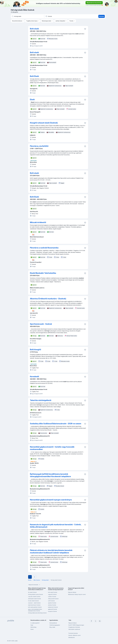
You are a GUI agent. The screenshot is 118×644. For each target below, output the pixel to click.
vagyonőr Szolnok (52, 594)
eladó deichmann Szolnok (34, 605)
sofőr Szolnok (51, 601)
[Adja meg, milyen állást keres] (27, 16)
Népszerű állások (72, 592)
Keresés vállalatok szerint (75, 635)
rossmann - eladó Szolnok (34, 603)
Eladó (32, 99)
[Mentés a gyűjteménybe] (85, 29)
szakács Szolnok (52, 597)
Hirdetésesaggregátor (55, 625)
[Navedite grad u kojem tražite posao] (61, 16)
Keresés (102, 16)
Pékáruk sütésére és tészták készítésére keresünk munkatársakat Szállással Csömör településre (51, 551)
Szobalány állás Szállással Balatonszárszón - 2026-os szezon (56, 424)
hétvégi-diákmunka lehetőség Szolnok (37, 613)
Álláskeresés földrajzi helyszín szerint (77, 594)
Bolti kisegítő (35, 350)
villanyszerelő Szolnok (53, 599)
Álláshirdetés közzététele (94, 3)
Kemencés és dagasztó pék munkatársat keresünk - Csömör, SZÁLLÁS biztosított (56, 526)
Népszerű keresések (34, 585)
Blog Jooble (52, 627)
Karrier (32, 629)
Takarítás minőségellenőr (41, 400)
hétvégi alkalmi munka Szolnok (35, 594)
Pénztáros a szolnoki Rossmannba (44, 248)
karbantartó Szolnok (53, 607)
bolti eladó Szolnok (53, 592)
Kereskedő (34, 377)
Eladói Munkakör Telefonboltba (43, 273)
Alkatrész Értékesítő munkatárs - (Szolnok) (48, 299)
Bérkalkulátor (72, 637)
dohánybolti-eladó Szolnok (35, 599)
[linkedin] (100, 621)
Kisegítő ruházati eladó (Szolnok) (44, 123)
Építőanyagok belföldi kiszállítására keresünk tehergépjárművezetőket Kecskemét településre (50, 475)
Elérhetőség (33, 627)
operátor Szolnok (52, 603)
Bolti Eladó (34, 76)
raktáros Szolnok (52, 605)
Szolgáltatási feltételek (74, 627)
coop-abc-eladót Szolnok (34, 597)
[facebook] (91, 621)
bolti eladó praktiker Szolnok (35, 607)
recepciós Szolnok (52, 611)
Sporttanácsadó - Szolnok (41, 324)
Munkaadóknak (53, 623)
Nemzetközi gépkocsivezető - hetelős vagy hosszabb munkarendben (52, 448)
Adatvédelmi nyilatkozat (74, 629)
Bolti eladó (34, 29)
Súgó (32, 625)
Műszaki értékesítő (38, 222)
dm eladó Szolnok (32, 592)
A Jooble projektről (35, 623)
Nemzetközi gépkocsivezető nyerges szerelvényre (51, 500)
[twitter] (96, 621)
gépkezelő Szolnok (53, 609)
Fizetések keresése (73, 633)
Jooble (16, 641)
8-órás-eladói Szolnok (33, 601)
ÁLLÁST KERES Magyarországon (76, 625)
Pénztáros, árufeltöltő (39, 146)
